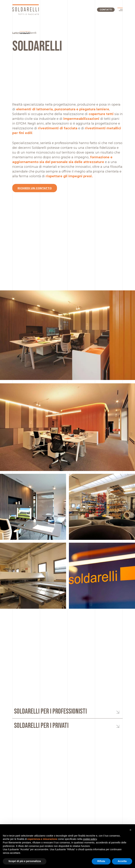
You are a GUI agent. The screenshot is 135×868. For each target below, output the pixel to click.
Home (15, 33)
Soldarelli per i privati (41, 726)
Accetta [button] (122, 861)
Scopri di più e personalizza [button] (25, 861)
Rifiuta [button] (101, 861)
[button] (130, 830)
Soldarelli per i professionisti (50, 711)
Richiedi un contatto (35, 188)
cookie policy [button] (90, 839)
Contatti (106, 10)
